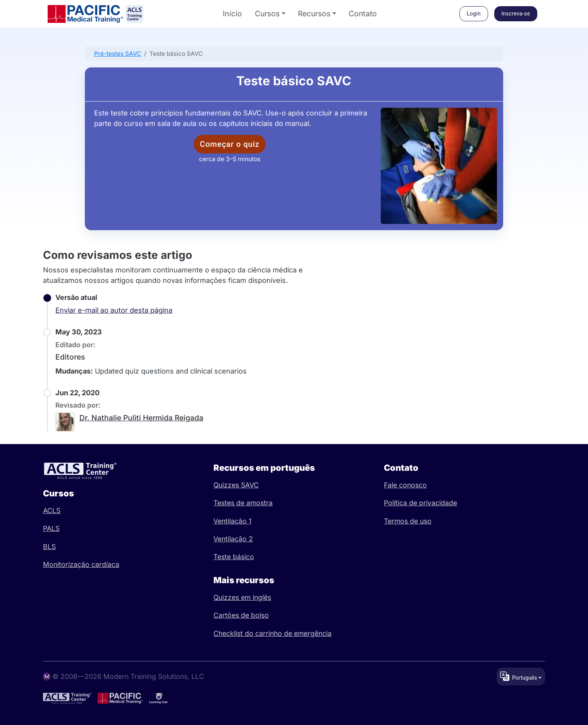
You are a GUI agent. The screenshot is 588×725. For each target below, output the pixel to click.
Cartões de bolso (241, 615)
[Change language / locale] (521, 677)
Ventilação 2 (233, 539)
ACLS (52, 511)
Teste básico (234, 557)
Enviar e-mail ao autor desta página (114, 310)
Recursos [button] (314, 14)
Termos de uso (408, 521)
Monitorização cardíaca (81, 564)
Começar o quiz (230, 144)
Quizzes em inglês (242, 597)
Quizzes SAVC (236, 485)
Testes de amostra (243, 503)
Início (233, 14)
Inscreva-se (516, 14)
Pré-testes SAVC (118, 54)
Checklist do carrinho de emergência (273, 633)
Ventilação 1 (232, 521)
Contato (363, 14)
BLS (49, 547)
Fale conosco (405, 485)
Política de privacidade (420, 503)
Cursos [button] (267, 14)
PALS (51, 528)
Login (474, 14)
